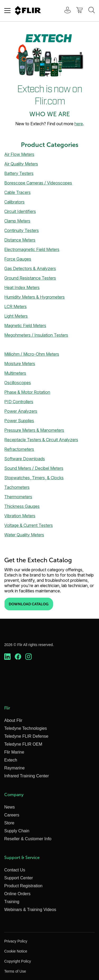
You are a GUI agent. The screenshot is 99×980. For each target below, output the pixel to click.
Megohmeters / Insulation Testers (36, 335)
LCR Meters (15, 306)
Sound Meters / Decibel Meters (34, 468)
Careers (12, 815)
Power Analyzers (21, 411)
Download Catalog (29, 604)
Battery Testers (19, 173)
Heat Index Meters (22, 287)
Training (12, 902)
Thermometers (18, 497)
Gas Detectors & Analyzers (30, 268)
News (10, 807)
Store (9, 823)
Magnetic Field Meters (25, 326)
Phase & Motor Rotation (27, 392)
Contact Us (15, 870)
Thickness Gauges (22, 506)
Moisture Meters (20, 364)
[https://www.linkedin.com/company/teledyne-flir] (7, 657)
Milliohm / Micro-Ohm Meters (32, 354)
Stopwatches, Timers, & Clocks (34, 478)
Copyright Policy (18, 961)
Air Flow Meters (19, 154)
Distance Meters (20, 240)
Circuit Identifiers (20, 211)
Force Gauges (18, 259)
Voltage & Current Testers (29, 525)
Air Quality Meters (21, 164)
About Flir (13, 720)
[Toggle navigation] (7, 11)
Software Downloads (25, 459)
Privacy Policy (16, 941)
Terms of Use (15, 971)
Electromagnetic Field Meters (32, 249)
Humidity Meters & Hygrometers (34, 297)
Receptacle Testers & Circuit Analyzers (41, 440)
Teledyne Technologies (26, 728)
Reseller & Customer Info (28, 839)
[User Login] (65, 11)
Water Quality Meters (24, 535)
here (79, 124)
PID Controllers (19, 402)
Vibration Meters (20, 516)
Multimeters (15, 373)
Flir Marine (14, 752)
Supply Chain (17, 831)
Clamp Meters (17, 221)
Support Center (19, 878)
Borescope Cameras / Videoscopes (38, 183)
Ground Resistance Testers (30, 278)
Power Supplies (19, 421)
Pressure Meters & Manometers (34, 430)
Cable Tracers (17, 192)
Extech (11, 760)
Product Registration (23, 886)
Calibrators (14, 202)
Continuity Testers (22, 230)
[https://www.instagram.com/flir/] (29, 657)
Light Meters (16, 316)
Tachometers (17, 487)
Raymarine (14, 768)
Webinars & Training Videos (30, 910)
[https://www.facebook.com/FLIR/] (18, 657)
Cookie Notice (16, 951)
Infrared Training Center (27, 776)
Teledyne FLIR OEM (23, 744)
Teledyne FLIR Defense (26, 736)
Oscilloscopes (18, 383)
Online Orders (17, 894)
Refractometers (19, 449)
